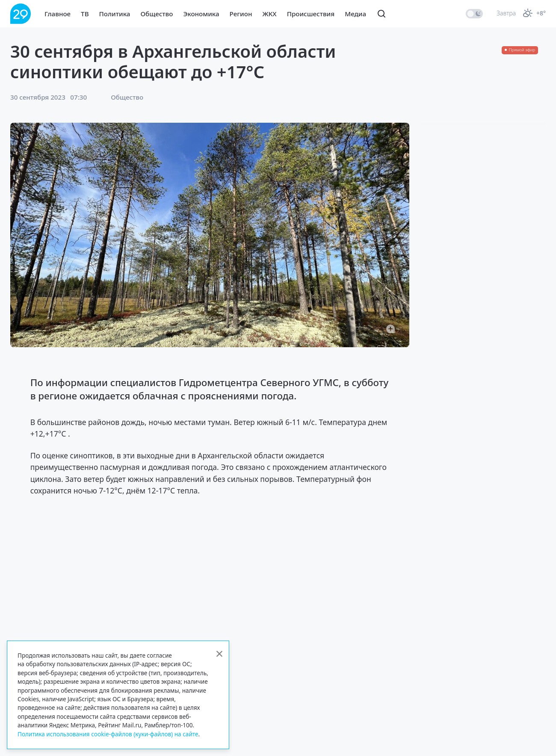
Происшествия (311, 14)
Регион (241, 14)
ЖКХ (269, 14)
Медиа (355, 14)
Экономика (201, 14)
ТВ (85, 14)
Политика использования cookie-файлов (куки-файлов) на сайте (108, 734)
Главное (58, 14)
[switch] (474, 14)
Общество (157, 14)
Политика (115, 14)
